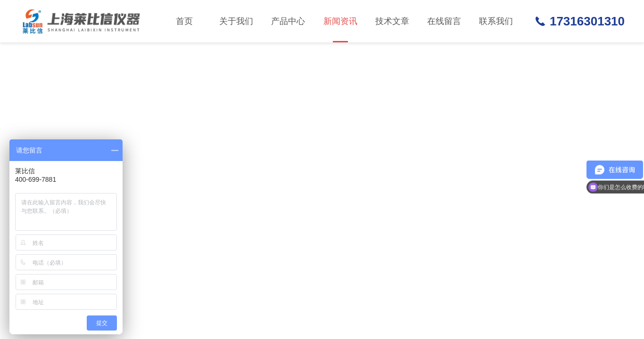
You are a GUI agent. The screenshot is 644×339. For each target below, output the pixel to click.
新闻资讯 (340, 29)
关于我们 (236, 21)
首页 (184, 21)
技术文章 (392, 21)
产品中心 (288, 21)
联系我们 (496, 21)
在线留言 (444, 21)
